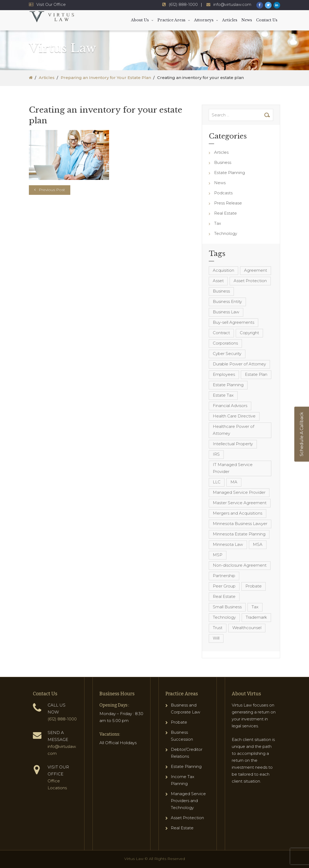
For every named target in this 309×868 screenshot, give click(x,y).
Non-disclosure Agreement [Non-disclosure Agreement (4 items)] (240, 565)
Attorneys (204, 20)
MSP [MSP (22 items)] (218, 555)
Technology (226, 233)
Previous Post (52, 190)
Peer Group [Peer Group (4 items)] (224, 586)
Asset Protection (187, 818)
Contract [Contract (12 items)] (221, 333)
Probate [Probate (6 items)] (254, 586)
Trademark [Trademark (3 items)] (256, 617)
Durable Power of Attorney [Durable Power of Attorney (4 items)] (239, 364)
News (247, 20)
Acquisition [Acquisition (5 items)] (223, 270)
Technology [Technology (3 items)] (224, 617)
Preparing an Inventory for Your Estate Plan (106, 78)
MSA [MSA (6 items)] (258, 544)
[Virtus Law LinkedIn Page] (277, 5)
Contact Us (267, 20)
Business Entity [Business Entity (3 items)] (227, 301)
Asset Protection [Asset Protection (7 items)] (250, 281)
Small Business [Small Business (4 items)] (227, 607)
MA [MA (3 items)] (234, 482)
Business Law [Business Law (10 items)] (226, 312)
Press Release (228, 203)
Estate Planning (229, 173)
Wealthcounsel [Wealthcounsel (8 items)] (247, 628)
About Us (140, 20)
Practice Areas (171, 20)
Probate (179, 722)
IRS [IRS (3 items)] (216, 454)
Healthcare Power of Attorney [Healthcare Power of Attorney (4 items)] (233, 430)
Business (223, 162)
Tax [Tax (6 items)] (255, 607)
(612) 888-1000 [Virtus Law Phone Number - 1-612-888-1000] (183, 4)
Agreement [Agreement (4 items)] (256, 270)
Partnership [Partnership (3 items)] (224, 576)
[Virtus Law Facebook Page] (260, 5)
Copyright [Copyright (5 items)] (249, 333)
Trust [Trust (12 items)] (218, 628)
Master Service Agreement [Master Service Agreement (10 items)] (240, 503)
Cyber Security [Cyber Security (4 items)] (227, 354)
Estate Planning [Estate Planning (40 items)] (228, 385)
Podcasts (223, 193)
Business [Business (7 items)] (221, 291)
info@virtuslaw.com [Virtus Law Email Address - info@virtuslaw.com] (232, 4)
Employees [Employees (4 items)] (224, 374)
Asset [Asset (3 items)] (218, 281)
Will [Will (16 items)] (216, 638)
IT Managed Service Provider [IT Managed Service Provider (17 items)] (233, 468)
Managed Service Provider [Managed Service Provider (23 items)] (239, 492)
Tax (218, 223)
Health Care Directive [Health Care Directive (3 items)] (234, 416)
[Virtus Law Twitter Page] (268, 5)
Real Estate (225, 213)
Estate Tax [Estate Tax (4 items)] (223, 395)
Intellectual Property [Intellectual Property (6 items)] (233, 444)
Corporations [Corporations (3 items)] (225, 343)
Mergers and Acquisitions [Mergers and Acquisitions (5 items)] (237, 513)
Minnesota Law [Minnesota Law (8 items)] (228, 544)
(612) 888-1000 (62, 719)
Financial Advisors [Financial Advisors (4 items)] (230, 406)
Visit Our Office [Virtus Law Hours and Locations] (51, 4)
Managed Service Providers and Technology (188, 801)
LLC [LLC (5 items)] (217, 482)
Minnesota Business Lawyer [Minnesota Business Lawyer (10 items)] (240, 524)
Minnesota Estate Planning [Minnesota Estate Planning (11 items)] (239, 534)
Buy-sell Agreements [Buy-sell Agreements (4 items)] (233, 322)
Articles (230, 20)
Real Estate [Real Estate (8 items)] (224, 596)
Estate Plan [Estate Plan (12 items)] (256, 374)
